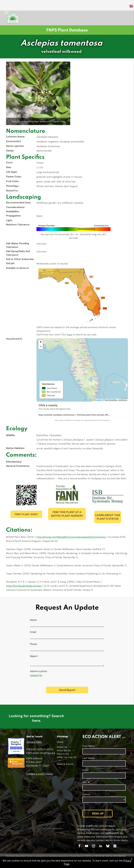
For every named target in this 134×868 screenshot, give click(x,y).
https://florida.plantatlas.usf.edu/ (24, 586)
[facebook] (79, 846)
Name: (33, 620)
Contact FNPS (34, 742)
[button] (41, 342)
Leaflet (97, 400)
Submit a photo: (39, 671)
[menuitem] (67, 747)
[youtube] (87, 846)
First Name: (89, 746)
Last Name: (89, 758)
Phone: (34, 644)
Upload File (36, 675)
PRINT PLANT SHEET (26, 514)
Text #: (86, 782)
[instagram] (94, 846)
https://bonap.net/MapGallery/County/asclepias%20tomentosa (71, 537)
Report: (34, 656)
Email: (33, 632)
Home (60, 742)
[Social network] (108, 846)
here (70, 335)
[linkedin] (101, 846)
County (86, 794)
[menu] (7, 13)
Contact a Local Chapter (40, 774)
